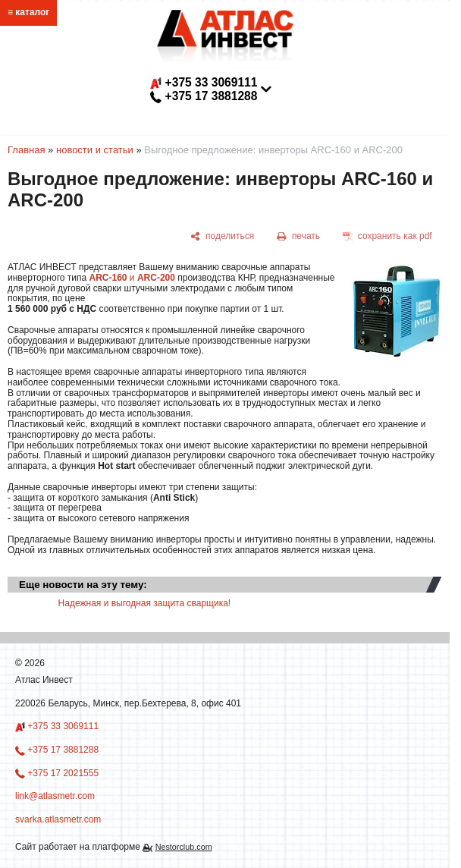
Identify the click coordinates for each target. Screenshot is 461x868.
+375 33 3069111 (57, 727)
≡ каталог (28, 12)
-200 (166, 278)
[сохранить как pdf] (387, 237)
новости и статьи (95, 150)
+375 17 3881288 (57, 750)
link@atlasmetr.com (210, 110)
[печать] (299, 237)
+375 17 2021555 (57, 773)
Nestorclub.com (184, 847)
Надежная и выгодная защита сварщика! (145, 603)
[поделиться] (223, 237)
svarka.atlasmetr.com (58, 819)
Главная (26, 150)
